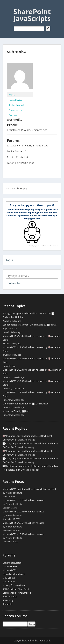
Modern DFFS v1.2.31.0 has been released (23, 392)
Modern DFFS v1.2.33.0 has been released (23, 381)
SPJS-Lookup (9, 578)
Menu (6, 6)
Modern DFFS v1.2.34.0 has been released (23, 370)
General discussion (12, 563)
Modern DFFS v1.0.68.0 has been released (23, 512)
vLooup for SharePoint (14, 585)
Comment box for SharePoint (17, 593)
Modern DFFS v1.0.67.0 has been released (23, 523)
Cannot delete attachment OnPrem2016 (23, 325)
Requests (7, 604)
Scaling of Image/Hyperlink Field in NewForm (25, 313)
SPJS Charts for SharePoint (16, 589)
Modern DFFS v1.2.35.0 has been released (23, 358)
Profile (12, 95)
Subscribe (14, 283)
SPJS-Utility (8, 600)
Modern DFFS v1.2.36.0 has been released (23, 336)
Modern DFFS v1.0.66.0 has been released (23, 534)
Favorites (13, 115)
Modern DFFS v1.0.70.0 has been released (23, 500)
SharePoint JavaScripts (32, 15)
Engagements (15, 110)
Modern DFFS (9, 570)
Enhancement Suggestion (16, 404)
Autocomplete (10, 596)
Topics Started (15, 100)
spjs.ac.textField (11, 411)
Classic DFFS (9, 581)
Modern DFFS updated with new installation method (29, 489)
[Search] (48, 29)
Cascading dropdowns (14, 574)
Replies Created (16, 105)
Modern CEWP (10, 566)
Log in (10, 260)
